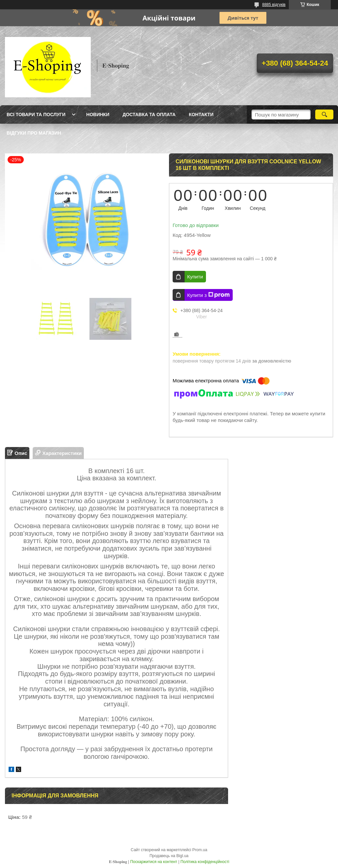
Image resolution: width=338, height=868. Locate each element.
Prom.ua (200, 850)
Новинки (98, 114)
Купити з (208, 295)
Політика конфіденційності (205, 862)
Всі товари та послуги (36, 114)
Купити (195, 277)
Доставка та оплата (149, 114)
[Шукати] (324, 114)
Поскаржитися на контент (153, 862)
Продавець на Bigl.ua (169, 856)
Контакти (201, 114)
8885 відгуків (274, 5)
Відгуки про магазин (34, 133)
